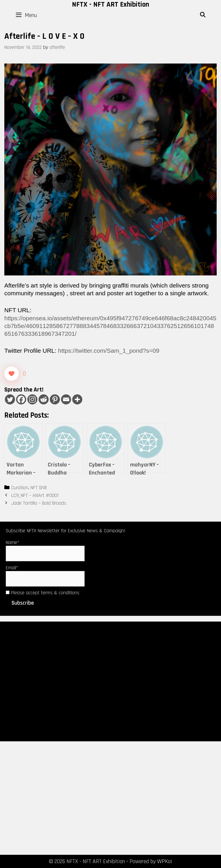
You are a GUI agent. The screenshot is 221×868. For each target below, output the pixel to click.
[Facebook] (21, 399)
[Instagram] (32, 399)
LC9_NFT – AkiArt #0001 (35, 495)
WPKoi (165, 861)
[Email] (66, 399)
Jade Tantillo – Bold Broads (39, 503)
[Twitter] (10, 399)
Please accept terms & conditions (43, 593)
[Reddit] (44, 399)
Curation (20, 488)
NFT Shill (39, 488)
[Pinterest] (55, 399)
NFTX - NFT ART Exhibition (110, 5)
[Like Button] (12, 374)
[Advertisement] (110, 681)
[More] (77, 399)
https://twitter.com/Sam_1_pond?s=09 (109, 351)
